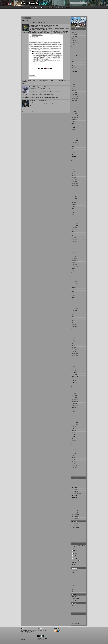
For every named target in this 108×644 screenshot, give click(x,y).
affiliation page (44, 640)
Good (74, 552)
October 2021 (74, 120)
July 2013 (73, 293)
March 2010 (74, 371)
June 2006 (73, 458)
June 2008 (73, 411)
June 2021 (73, 127)
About (57, 7)
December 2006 (75, 446)
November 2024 (75, 56)
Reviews (42, 7)
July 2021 (73, 125)
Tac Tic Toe (74, 600)
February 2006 (74, 465)
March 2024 (74, 69)
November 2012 (75, 309)
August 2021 (74, 123)
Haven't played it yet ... (78, 558)
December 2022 (75, 96)
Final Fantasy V (74, 488)
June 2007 (73, 434)
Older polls (74, 562)
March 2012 (74, 324)
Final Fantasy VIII (75, 501)
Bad (74, 557)
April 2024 (74, 67)
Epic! (74, 549)
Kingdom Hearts (75, 523)
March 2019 (74, 177)
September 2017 (75, 206)
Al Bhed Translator (75, 598)
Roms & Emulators (75, 607)
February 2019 (74, 179)
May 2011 (73, 344)
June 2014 (73, 272)
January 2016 (74, 241)
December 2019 (75, 162)
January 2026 (74, 36)
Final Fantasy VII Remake (76, 493)
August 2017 (74, 208)
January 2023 (74, 94)
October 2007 (74, 427)
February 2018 (74, 197)
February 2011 (74, 349)
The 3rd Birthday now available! (38, 87)
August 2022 (74, 104)
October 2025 (74, 40)
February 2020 (74, 158)
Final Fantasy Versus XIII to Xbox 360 (40, 101)
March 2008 (74, 417)
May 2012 (73, 320)
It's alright (75, 554)
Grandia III (74, 533)
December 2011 (75, 330)
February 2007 (74, 442)
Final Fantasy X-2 (75, 507)
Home (23, 7)
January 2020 (74, 160)
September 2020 (75, 145)
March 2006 (74, 463)
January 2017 (74, 222)
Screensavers (74, 609)
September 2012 (75, 313)
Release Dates (50, 7)
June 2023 (73, 85)
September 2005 (75, 475)
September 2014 (75, 266)
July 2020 (73, 148)
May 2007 (73, 436)
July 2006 (73, 456)
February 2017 (74, 220)
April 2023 (74, 89)
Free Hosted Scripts (75, 624)
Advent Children (75, 495)
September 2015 (75, 245)
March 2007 (74, 440)
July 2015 (73, 249)
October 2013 (74, 288)
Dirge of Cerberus (75, 497)
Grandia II (73, 531)
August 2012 (74, 315)
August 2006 (74, 454)
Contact (68, 7)
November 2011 (75, 332)
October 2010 (74, 357)
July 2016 (73, 232)
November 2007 (75, 425)
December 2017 (75, 201)
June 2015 (73, 251)
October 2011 (74, 334)
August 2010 (74, 361)
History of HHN (74, 580)
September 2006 (75, 452)
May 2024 (73, 65)
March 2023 (74, 91)
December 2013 (75, 284)
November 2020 (75, 141)
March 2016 (74, 237)
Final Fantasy (74, 480)
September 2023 (75, 79)
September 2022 (75, 102)
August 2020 (74, 147)
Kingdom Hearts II (75, 525)
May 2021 (73, 129)
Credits (73, 586)
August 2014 (74, 268)
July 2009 (73, 386)
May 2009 (73, 390)
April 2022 (74, 110)
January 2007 (74, 444)
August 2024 (74, 60)
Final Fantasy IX (74, 503)
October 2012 (74, 311)
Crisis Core (74, 499)
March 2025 (74, 52)
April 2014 (74, 276)
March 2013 (74, 301)
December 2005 (75, 469)
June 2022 (73, 106)
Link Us (73, 590)
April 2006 (74, 461)
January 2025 (74, 54)
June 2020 (73, 150)
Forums (29, 7)
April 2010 (74, 369)
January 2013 (74, 305)
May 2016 (73, 235)
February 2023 (74, 92)
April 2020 (74, 154)
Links (73, 592)
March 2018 (74, 195)
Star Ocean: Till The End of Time (78, 535)
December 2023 (75, 75)
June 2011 (73, 342)
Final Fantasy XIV (75, 517)
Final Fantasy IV (74, 486)
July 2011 (73, 340)
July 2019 (73, 170)
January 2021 (74, 137)
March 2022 (74, 112)
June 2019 (73, 172)
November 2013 (75, 286)
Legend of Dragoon (75, 541)
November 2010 (75, 355)
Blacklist (73, 578)
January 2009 (74, 398)
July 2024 (73, 62)
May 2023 (73, 87)
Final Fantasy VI (74, 490)
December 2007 (75, 423)
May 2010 (73, 367)
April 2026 (74, 31)
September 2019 (75, 166)
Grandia (73, 529)
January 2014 (74, 282)
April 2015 (74, 255)
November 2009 (75, 378)
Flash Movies (74, 596)
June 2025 (73, 46)
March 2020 (74, 156)
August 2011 (74, 338)
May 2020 (73, 152)
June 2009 (73, 388)
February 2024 (74, 71)
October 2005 (74, 473)
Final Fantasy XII (75, 511)
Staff (63, 7)
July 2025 (73, 44)
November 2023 (75, 77)
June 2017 (73, 212)
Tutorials (73, 616)
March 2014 (74, 278)
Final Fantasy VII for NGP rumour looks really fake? (44, 25)
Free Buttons (74, 620)
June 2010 (73, 365)
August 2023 (74, 81)
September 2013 (75, 290)
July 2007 (73, 432)
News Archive (28, 18)
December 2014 (75, 261)
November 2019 (75, 164)
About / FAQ (74, 582)
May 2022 (73, 108)
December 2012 (75, 307)
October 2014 (74, 264)
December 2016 (75, 224)
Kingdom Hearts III (75, 527)
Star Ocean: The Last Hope (77, 537)
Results (73, 564)
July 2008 (73, 409)
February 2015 (74, 259)
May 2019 (73, 174)
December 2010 (75, 353)
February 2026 (74, 35)
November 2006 (75, 448)
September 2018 (75, 187)
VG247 (26, 83)
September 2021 (75, 121)
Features (35, 7)
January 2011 (74, 351)
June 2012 (73, 318)
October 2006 (74, 450)
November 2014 (75, 262)
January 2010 (74, 374)
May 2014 (73, 274)
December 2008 (75, 400)
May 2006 (73, 459)
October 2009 (74, 380)
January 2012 (74, 328)
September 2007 (75, 429)
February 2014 (74, 280)
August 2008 (74, 407)
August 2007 (74, 431)
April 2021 (74, 131)
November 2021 (75, 118)
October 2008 (74, 403)
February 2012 (74, 326)
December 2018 (75, 183)
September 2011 (75, 336)
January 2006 (74, 467)
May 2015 (73, 253)
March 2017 (74, 218)
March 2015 (74, 257)
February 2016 (74, 239)
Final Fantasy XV (75, 518)
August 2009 (74, 384)
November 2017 (75, 203)
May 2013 (73, 297)
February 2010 (74, 373)
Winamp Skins (74, 611)
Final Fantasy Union (41, 632)
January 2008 (74, 421)
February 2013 (74, 303)
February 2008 (74, 419)
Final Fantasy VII (75, 491)
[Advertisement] (54, 12)
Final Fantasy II (74, 482)
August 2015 (74, 247)
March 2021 (74, 133)
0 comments (48, 26)
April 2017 (74, 216)
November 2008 (75, 402)
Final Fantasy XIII (75, 513)
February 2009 (74, 396)
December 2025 (75, 38)
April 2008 (74, 415)
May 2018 (73, 193)
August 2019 (74, 168)
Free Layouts (74, 618)
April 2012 (74, 322)
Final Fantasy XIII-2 (75, 515)
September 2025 (75, 42)
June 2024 (73, 64)
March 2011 (74, 347)
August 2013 (74, 291)
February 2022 (74, 114)
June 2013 (73, 295)
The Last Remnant (75, 539)
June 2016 (73, 233)
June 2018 (73, 191)
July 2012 (73, 317)
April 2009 (74, 392)
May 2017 (73, 214)
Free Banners (74, 622)
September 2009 (75, 382)
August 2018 (74, 189)
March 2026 (74, 33)
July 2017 (73, 210)
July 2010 (73, 363)
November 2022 (75, 98)
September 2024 (75, 58)
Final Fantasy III (74, 484)
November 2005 (75, 471)
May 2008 (73, 413)
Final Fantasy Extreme (42, 630)
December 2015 (75, 243)
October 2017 (74, 205)
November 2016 (75, 226)
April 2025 (74, 50)
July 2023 (73, 83)
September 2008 (75, 405)
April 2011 (74, 346)
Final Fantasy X (74, 505)
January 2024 (74, 73)
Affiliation (73, 576)
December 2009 (75, 376)
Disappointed (76, 555)
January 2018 (74, 199)
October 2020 (74, 143)
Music (73, 605)
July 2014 (73, 270)
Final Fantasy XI (74, 509)
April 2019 (74, 176)
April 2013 (74, 299)
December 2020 (75, 139)
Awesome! (75, 550)
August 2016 (74, 230)
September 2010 (75, 359)
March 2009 (74, 394)
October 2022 (74, 100)
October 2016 (74, 228)
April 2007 (74, 438)
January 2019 (74, 181)
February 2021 (74, 135)
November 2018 (75, 185)
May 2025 (73, 48)
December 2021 (75, 116)
